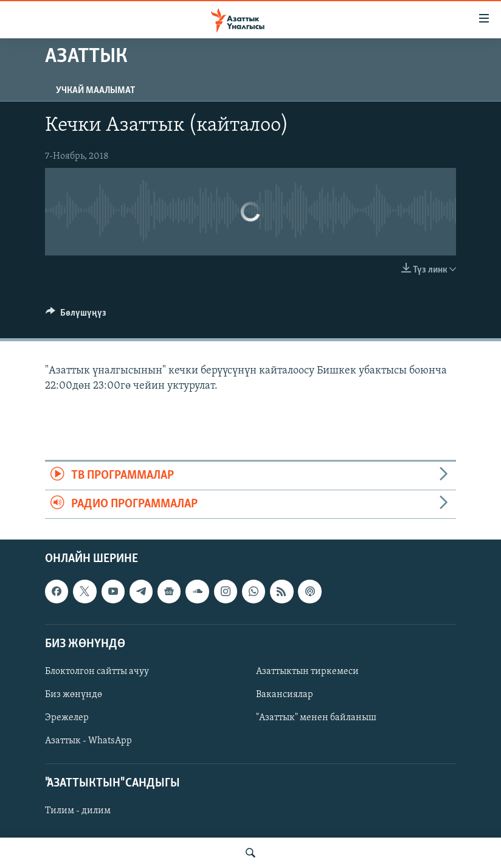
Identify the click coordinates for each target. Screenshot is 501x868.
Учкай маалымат (95, 91)
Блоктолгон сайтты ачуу (97, 672)
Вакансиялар (285, 695)
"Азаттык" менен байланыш (316, 718)
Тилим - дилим (78, 811)
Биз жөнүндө (74, 695)
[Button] (76, 316)
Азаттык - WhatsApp (88, 741)
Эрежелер (67, 718)
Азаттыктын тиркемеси (307, 672)
